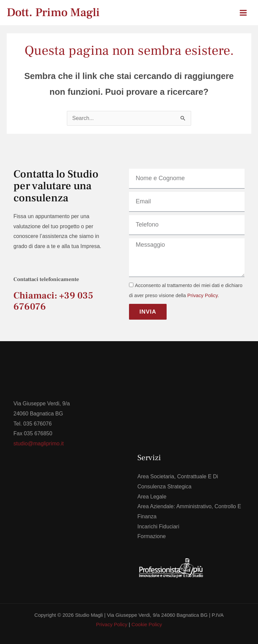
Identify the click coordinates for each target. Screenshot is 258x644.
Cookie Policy (147, 624)
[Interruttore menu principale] (243, 13)
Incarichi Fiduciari (158, 527)
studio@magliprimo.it (39, 444)
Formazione (152, 536)
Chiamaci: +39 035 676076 (53, 301)
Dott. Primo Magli (53, 13)
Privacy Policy (203, 295)
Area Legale (152, 497)
